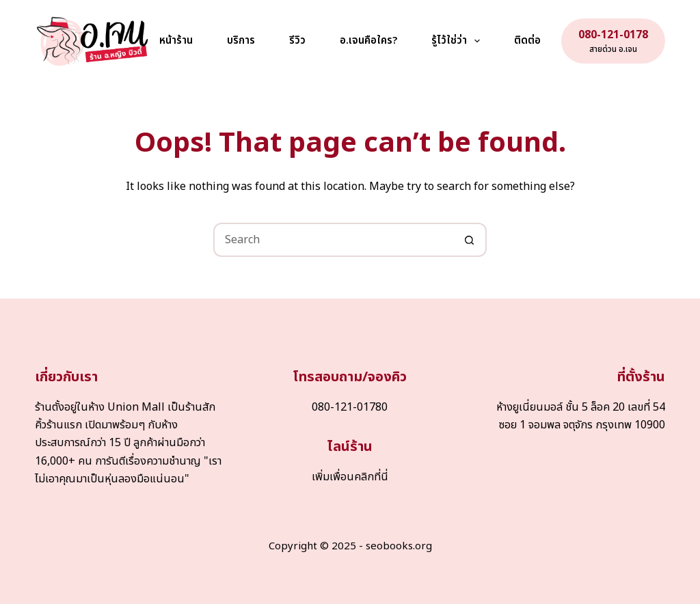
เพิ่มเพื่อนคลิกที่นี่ (350, 477)
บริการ (241, 41)
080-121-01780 (350, 407)
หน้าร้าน (176, 41)
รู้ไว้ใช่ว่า (458, 41)
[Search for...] (333, 240)
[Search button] (470, 240)
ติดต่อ (527, 41)
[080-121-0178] (613, 41)
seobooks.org (399, 546)
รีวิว (297, 41)
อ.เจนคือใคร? (368, 41)
